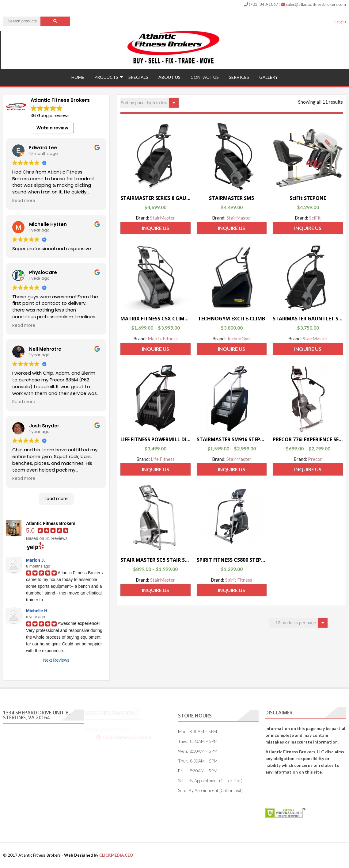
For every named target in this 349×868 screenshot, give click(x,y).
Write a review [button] (52, 128)
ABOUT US (169, 77)
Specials (138, 77)
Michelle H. (37, 611)
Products (106, 77)
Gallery (269, 77)
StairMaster (163, 218)
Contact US (205, 77)
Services (239, 77)
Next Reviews (56, 660)
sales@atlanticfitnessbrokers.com (314, 4)
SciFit (315, 218)
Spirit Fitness (239, 580)
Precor (315, 459)
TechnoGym (239, 338)
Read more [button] (24, 201)
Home (78, 77)
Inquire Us (156, 228)
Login (340, 21)
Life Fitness (163, 459)
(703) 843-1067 (262, 4)
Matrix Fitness (163, 338)
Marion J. (35, 560)
